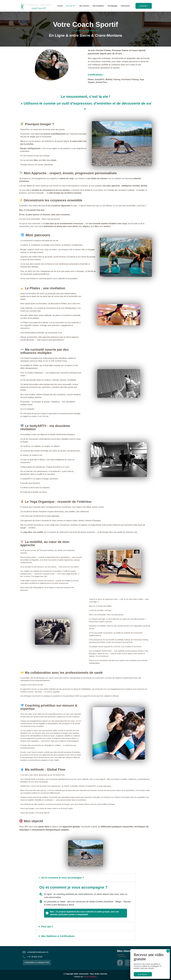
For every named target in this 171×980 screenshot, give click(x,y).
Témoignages (112, 6)
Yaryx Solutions (90, 977)
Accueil (60, 6)
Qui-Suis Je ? (71, 6)
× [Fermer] (168, 951)
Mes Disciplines (98, 6)
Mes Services (84, 6)
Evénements (125, 6)
